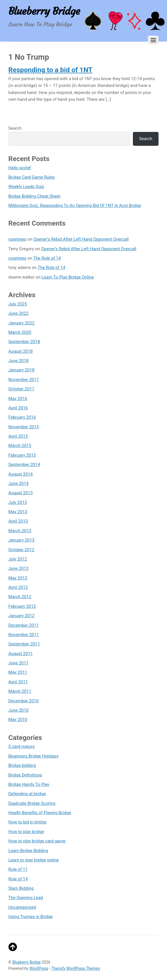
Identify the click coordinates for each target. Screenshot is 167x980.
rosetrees (17, 239)
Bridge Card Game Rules (32, 177)
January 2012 (22, 616)
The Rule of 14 (47, 258)
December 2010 (24, 701)
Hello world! (20, 168)
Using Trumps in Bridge (31, 917)
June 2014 (18, 483)
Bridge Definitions (25, 775)
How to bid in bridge (28, 822)
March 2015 (20, 446)
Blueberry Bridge (27, 962)
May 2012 (18, 578)
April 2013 (18, 521)
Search (15, 128)
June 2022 (18, 313)
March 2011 (20, 691)
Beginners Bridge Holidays (34, 756)
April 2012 (18, 587)
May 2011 (18, 672)
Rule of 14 (18, 879)
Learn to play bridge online (34, 860)
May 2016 (18, 399)
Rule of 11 (18, 869)
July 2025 (18, 304)
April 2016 (18, 408)
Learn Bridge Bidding (28, 851)
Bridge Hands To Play (29, 784)
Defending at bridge (27, 794)
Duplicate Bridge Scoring (32, 803)
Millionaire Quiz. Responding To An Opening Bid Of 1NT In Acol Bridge (75, 206)
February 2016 (22, 417)
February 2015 (22, 455)
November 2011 (24, 635)
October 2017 (21, 389)
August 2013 (21, 493)
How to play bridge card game (37, 841)
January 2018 (22, 370)
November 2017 (24, 380)
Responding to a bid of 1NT (50, 70)
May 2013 (18, 512)
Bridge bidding (22, 765)
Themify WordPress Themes (76, 968)
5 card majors (22, 746)
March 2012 (20, 597)
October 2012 (21, 550)
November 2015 (24, 427)
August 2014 (21, 474)
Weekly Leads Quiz (26, 187)
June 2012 (18, 568)
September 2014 (24, 465)
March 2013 (20, 531)
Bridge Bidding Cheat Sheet (35, 196)
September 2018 (24, 342)
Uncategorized (22, 907)
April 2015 (18, 436)
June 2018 (18, 361)
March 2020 (20, 332)
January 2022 (22, 323)
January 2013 (22, 540)
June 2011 (18, 663)
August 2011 (21, 654)
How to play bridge (26, 832)
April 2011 (18, 682)
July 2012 (18, 559)
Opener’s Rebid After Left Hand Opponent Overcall (81, 239)
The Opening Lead (26, 898)
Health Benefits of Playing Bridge (40, 813)
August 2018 (21, 351)
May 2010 (18, 720)
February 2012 (22, 606)
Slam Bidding (21, 888)
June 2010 (18, 710)
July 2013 (18, 502)
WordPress (39, 968)
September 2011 (24, 644)
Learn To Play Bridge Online (68, 277)
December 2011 (24, 625)
